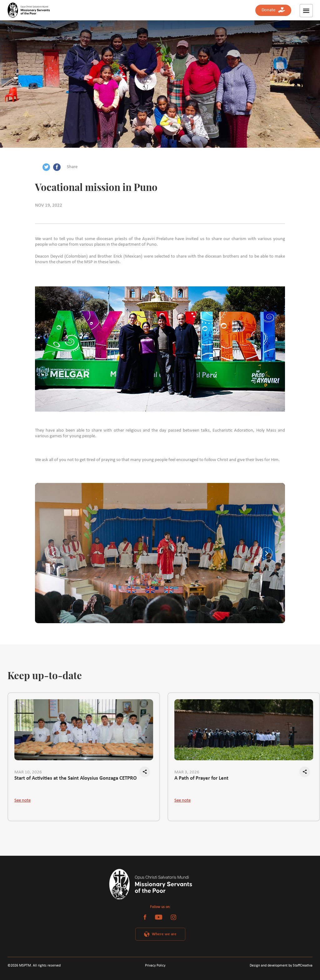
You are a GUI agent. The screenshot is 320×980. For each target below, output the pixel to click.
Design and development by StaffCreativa (281, 966)
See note (22, 800)
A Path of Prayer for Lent (201, 778)
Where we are (164, 934)
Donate (273, 10)
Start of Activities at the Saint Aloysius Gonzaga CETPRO (76, 778)
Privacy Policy (155, 966)
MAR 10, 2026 (28, 772)
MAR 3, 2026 (187, 772)
